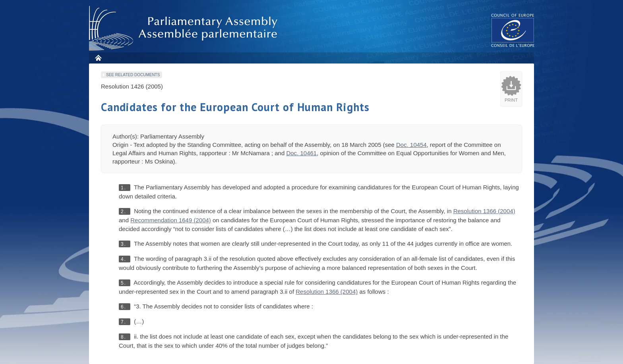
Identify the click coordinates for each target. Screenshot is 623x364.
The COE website (513, 30)
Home (98, 58)
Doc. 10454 (411, 145)
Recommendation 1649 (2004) (171, 220)
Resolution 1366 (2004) (484, 211)
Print (511, 100)
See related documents (133, 75)
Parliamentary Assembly (185, 28)
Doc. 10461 (301, 153)
